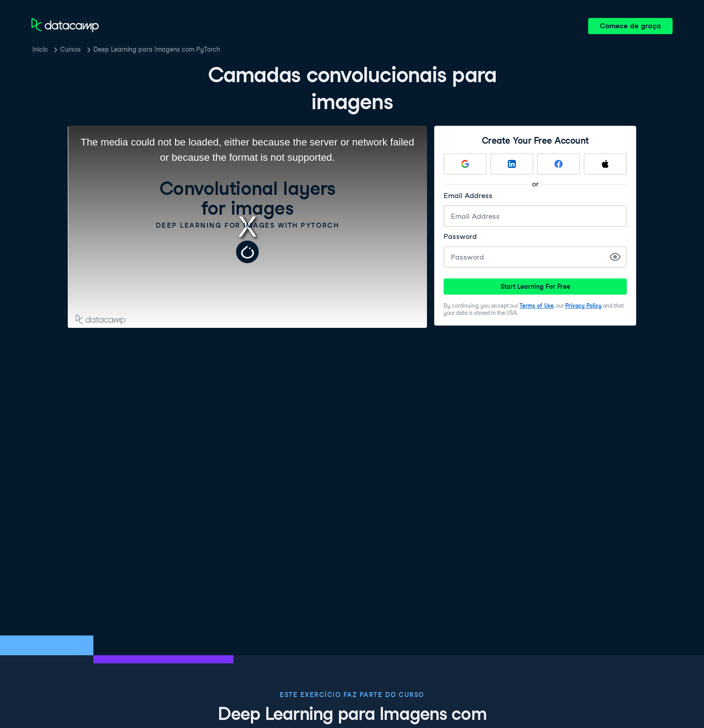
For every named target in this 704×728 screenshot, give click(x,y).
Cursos (70, 49)
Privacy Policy (583, 306)
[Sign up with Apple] (605, 164)
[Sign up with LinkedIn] (512, 164)
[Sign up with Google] (465, 164)
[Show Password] (615, 257)
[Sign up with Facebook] (559, 164)
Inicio (40, 49)
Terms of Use (537, 306)
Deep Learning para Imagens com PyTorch (157, 49)
